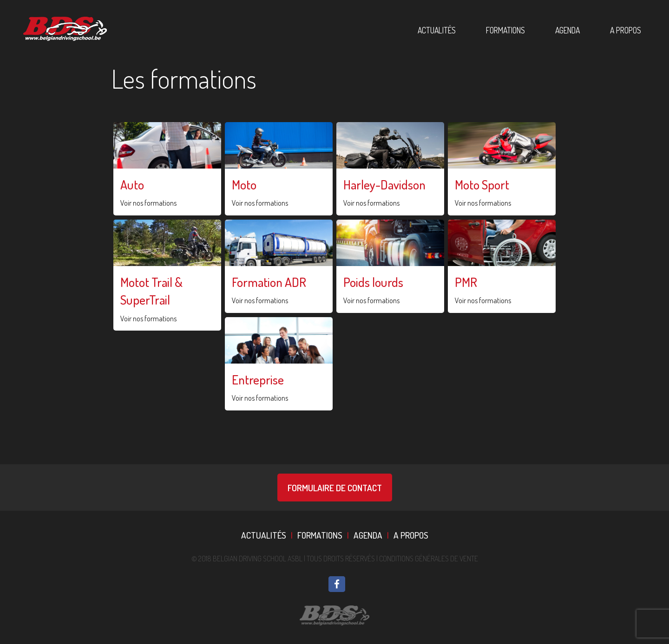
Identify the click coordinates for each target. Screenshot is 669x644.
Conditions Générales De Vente (429, 559)
